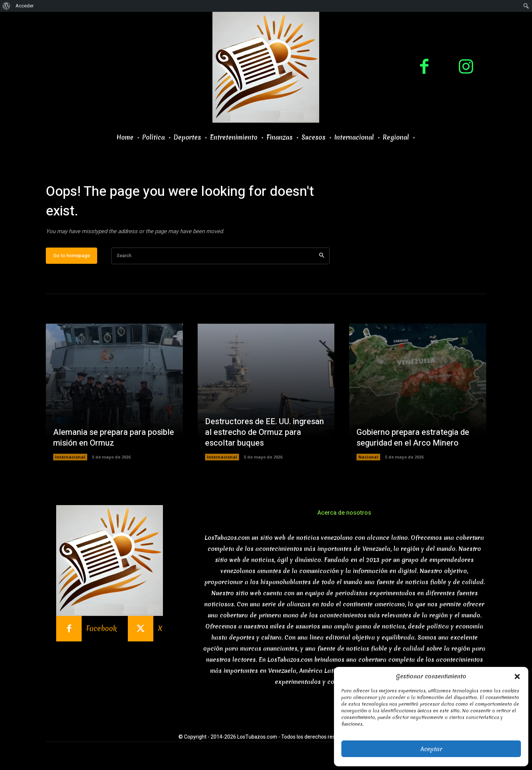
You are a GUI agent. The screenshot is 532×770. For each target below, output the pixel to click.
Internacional (70, 457)
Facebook (101, 629)
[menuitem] (6, 6)
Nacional (368, 457)
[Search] (322, 256)
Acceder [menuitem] (25, 6)
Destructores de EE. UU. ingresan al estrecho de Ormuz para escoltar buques (265, 432)
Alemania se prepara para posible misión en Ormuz (114, 438)
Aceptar (431, 749)
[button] (517, 677)
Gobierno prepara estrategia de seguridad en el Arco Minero (413, 438)
